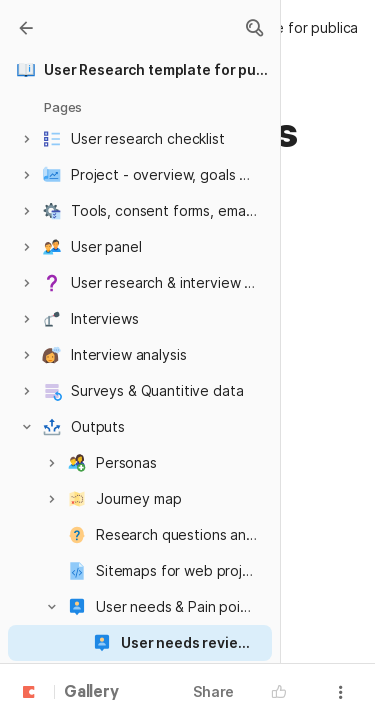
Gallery (91, 693)
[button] (254, 28)
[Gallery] (26, 28)
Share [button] (213, 691)
